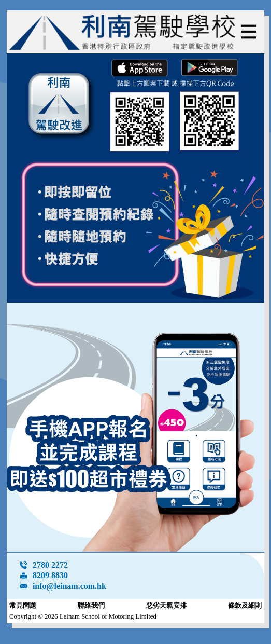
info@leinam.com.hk (69, 586)
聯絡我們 (91, 606)
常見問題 (23, 606)
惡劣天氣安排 (166, 606)
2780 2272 (50, 565)
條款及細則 (245, 606)
